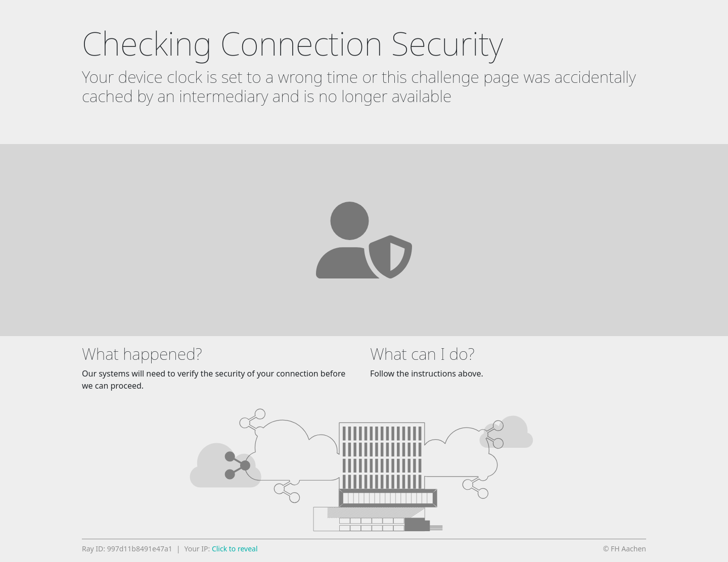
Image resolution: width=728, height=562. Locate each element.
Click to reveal (235, 549)
